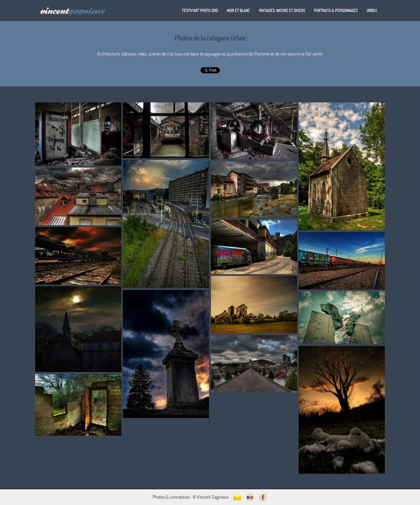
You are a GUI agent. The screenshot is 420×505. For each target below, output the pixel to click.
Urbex (372, 11)
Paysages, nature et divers (282, 11)
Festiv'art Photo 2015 (200, 11)
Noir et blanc (238, 11)
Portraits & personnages (336, 11)
